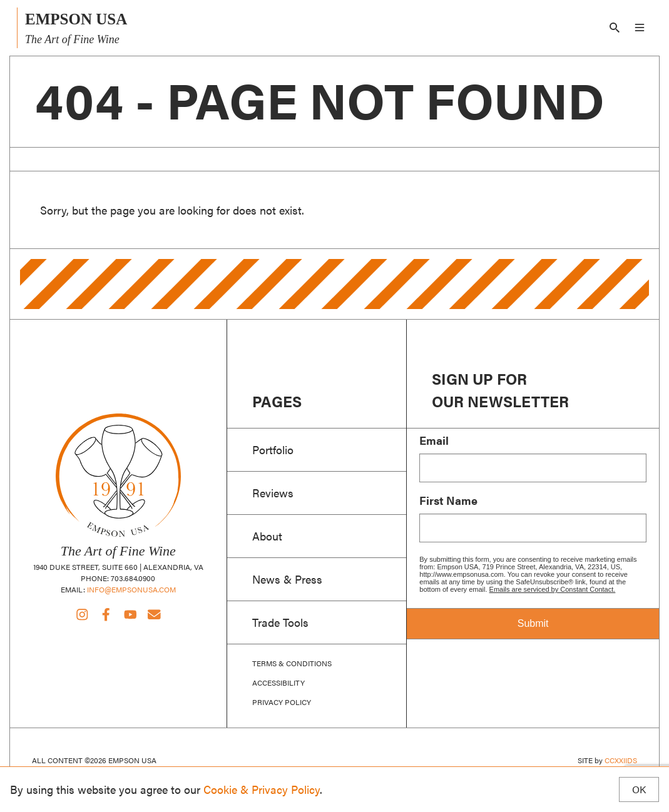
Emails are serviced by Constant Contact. (553, 589)
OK (639, 789)
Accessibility (278, 683)
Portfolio (273, 449)
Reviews (273, 492)
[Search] (615, 28)
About (267, 535)
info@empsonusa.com (131, 589)
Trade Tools (280, 622)
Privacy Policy (282, 702)
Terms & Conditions (292, 663)
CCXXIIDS (621, 760)
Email (434, 440)
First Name (448, 500)
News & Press (287, 579)
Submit (533, 623)
